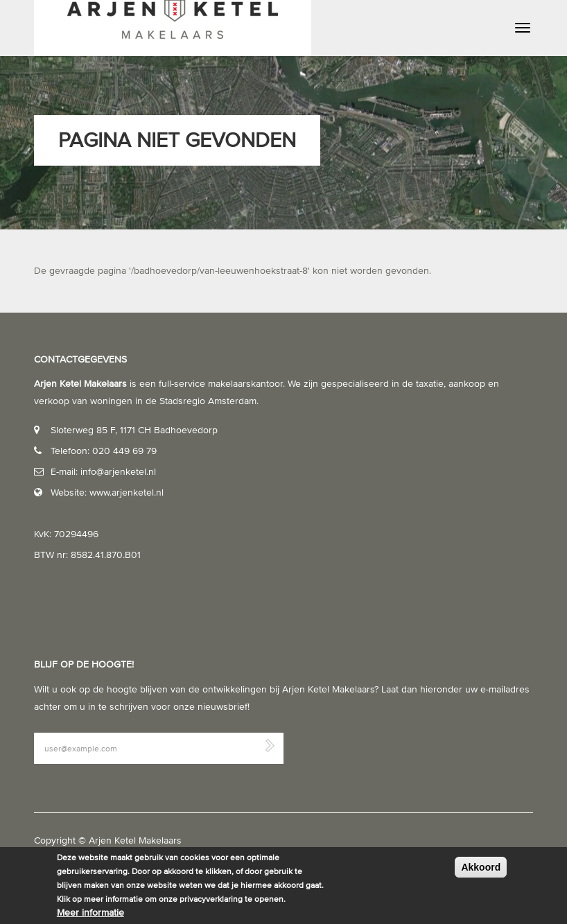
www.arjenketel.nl (127, 492)
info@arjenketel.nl (118, 472)
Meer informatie (90, 913)
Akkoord (481, 867)
